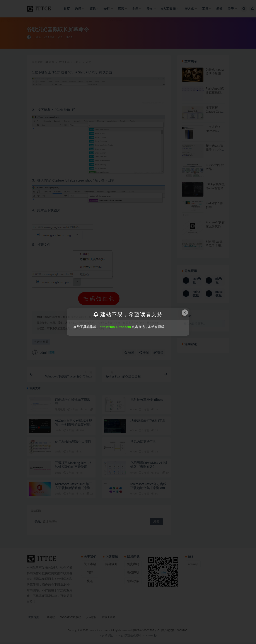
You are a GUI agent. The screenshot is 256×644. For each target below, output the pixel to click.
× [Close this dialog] (185, 312)
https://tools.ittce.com (115, 327)
